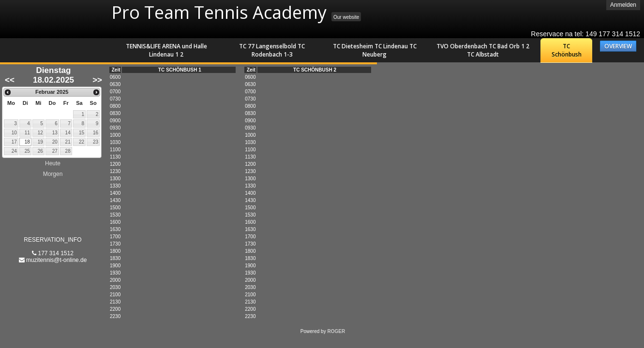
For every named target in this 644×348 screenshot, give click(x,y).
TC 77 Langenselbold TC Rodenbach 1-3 (272, 50)
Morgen (53, 174)
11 (27, 133)
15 (82, 133)
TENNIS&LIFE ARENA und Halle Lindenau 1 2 (166, 50)
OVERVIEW (618, 46)
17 (14, 142)
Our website (346, 17)
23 (96, 142)
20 (55, 142)
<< (10, 80)
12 (40, 133)
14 (68, 133)
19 (40, 142)
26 (40, 151)
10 (14, 133)
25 (27, 151)
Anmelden (623, 5)
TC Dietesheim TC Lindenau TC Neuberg (375, 50)
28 (68, 151)
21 (68, 142)
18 (27, 142)
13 (55, 133)
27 (55, 151)
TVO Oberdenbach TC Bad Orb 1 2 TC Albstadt (483, 50)
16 (96, 133)
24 (14, 151)
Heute (53, 163)
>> (97, 80)
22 (82, 142)
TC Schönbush (567, 50)
